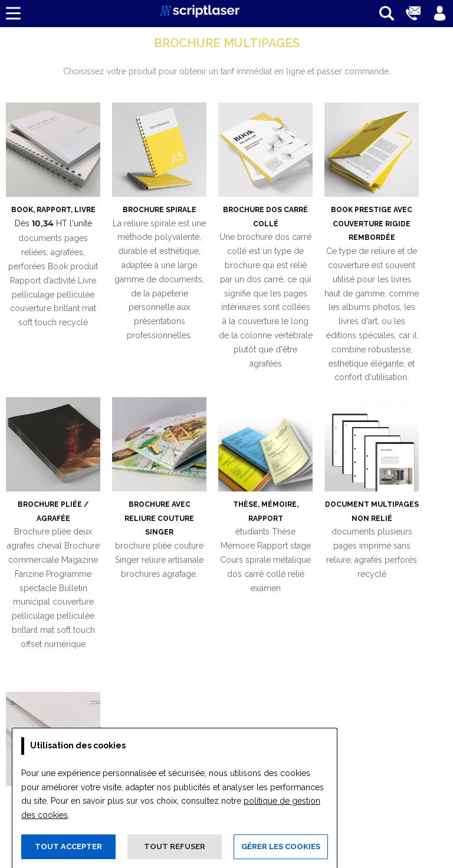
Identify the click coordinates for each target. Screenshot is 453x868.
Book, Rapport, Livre (53, 210)
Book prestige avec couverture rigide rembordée (372, 224)
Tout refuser (175, 846)
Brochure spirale (160, 210)
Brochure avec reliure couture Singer (159, 519)
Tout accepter (68, 846)
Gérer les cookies (281, 846)
